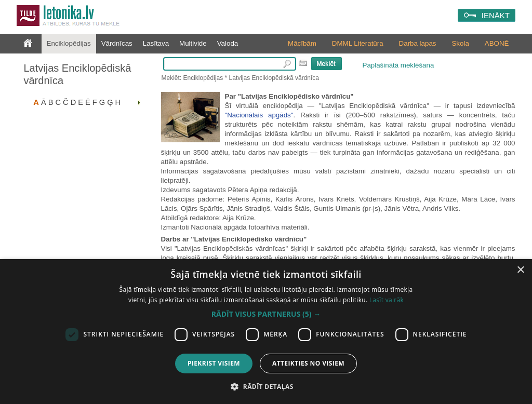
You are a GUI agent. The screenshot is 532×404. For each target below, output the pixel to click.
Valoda (228, 43)
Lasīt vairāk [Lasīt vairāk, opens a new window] (387, 300)
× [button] (520, 270)
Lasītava (156, 43)
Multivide (193, 43)
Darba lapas (418, 43)
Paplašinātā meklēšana (398, 65)
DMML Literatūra (358, 43)
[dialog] (266, 332)
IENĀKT (496, 15)
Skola (460, 43)
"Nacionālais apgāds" (259, 115)
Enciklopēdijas (69, 43)
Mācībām (302, 43)
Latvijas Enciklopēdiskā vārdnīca (78, 74)
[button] (266, 314)
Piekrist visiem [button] (214, 363)
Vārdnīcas (117, 43)
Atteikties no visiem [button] (308, 363)
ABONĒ (497, 43)
